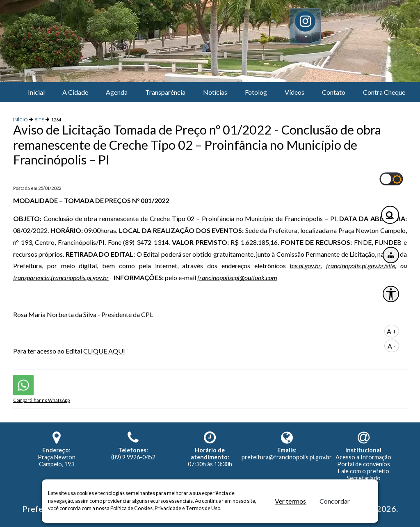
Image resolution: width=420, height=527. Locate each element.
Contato (334, 92)
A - (392, 346)
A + (392, 331)
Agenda (117, 92)
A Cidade (75, 92)
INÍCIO (20, 120)
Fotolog (256, 92)
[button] (305, 26)
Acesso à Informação (363, 457)
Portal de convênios (364, 464)
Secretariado (364, 478)
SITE (39, 120)
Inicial (36, 92)
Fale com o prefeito (364, 471)
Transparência (165, 92)
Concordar (335, 501)
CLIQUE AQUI (104, 351)
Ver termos (290, 501)
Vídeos (294, 92)
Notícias (215, 92)
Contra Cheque (384, 92)
